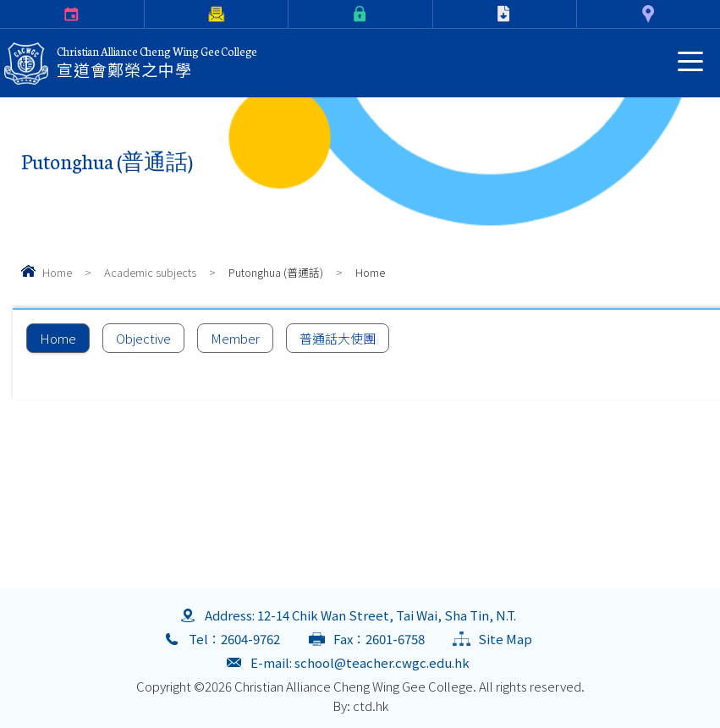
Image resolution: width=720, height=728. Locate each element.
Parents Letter (148, 14)
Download (437, 14)
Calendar (3, 14)
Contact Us (580, 14)
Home (57, 272)
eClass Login (292, 14)
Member (235, 338)
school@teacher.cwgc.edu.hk (382, 662)
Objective (143, 338)
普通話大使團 (338, 338)
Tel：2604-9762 (234, 639)
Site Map (505, 639)
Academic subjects (150, 272)
